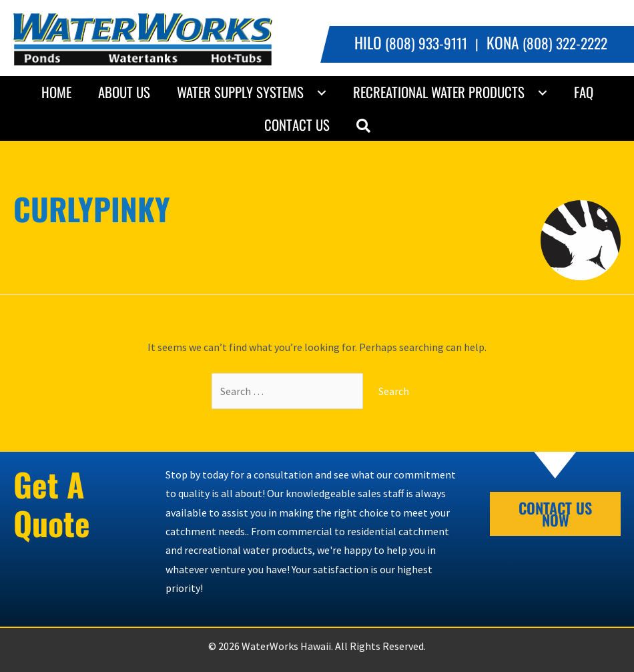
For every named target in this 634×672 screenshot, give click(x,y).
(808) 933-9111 (411, 43)
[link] (56, 92)
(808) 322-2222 (547, 43)
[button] (363, 125)
